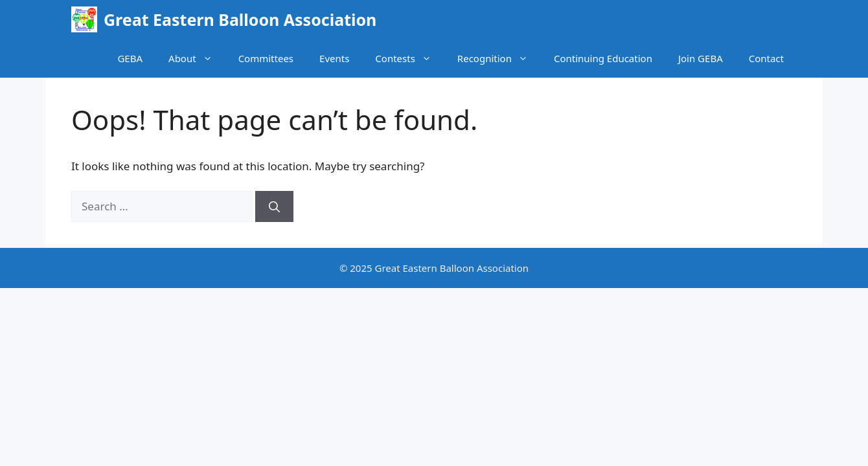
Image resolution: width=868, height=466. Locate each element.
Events (334, 58)
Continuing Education (603, 58)
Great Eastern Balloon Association (240, 19)
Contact (766, 58)
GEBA (130, 58)
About (197, 58)
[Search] (274, 206)
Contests (410, 58)
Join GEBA (701, 58)
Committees (266, 58)
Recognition (499, 58)
